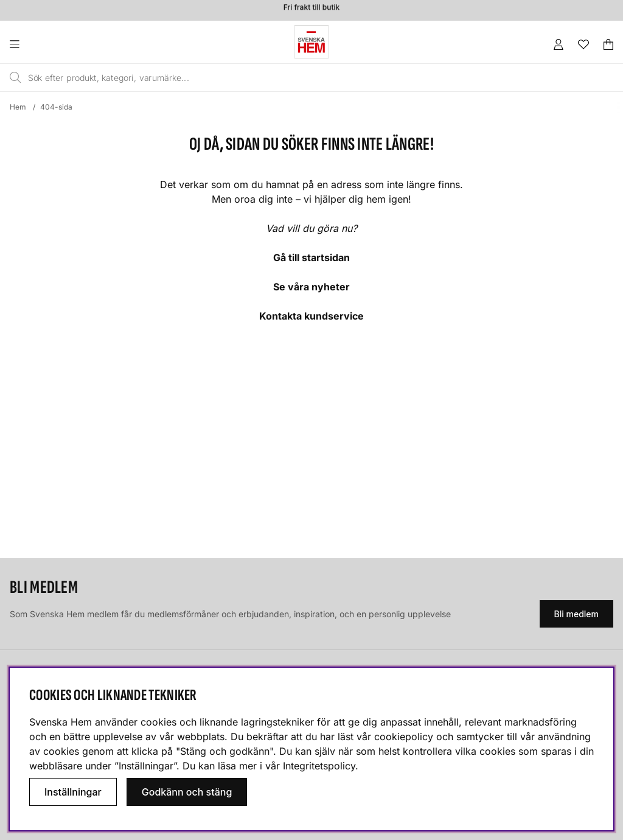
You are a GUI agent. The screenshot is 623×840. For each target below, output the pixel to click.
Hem (18, 107)
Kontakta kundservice (311, 316)
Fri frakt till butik (311, 9)
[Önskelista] (583, 44)
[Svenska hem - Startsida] (311, 42)
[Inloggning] (559, 44)
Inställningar (73, 792)
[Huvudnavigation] (39, 44)
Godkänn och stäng (187, 792)
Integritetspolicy (319, 766)
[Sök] (274, 78)
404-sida (56, 107)
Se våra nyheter (311, 287)
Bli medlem (576, 614)
